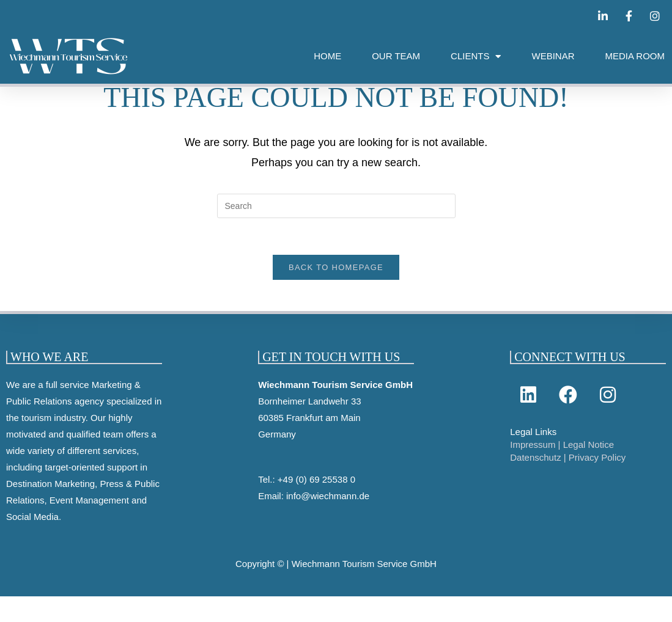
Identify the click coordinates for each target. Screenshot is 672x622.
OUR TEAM (396, 56)
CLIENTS (476, 57)
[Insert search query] (336, 214)
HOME (327, 56)
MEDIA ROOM (635, 56)
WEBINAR (553, 56)
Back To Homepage (336, 276)
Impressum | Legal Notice (562, 454)
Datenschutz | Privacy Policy (568, 466)
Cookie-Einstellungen (43, 614)
